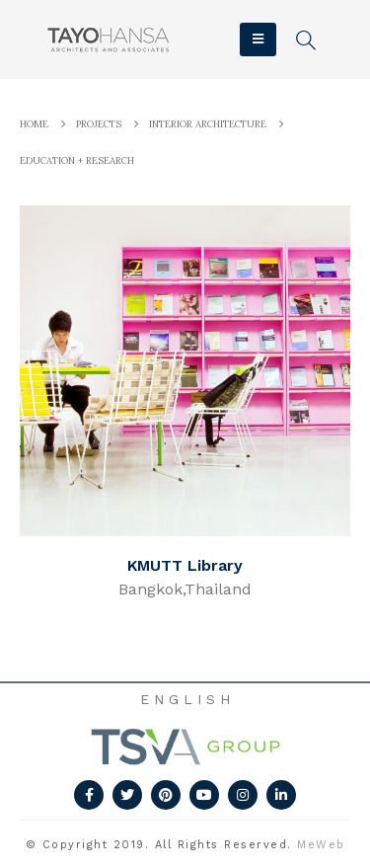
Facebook (89, 795)
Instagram (243, 795)
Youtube (204, 795)
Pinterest (166, 795)
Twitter (127, 795)
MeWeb (321, 845)
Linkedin (281, 795)
